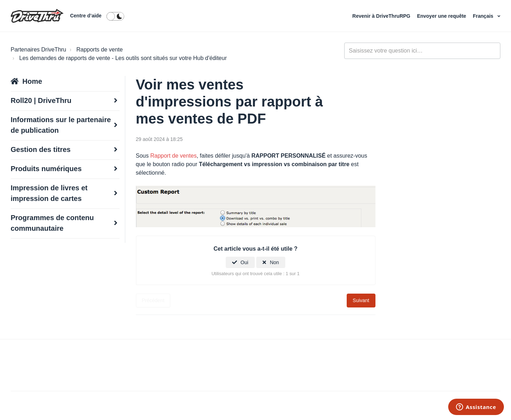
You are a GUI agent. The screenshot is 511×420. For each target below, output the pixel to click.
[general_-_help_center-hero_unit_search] (422, 51)
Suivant (361, 300)
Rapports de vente (100, 50)
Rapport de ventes (173, 156)
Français (484, 16)
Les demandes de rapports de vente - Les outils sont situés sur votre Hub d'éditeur (123, 58)
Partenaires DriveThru (39, 50)
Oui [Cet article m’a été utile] (244, 262)
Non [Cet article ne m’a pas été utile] (274, 262)
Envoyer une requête (442, 16)
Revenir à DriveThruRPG (382, 16)
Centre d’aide (86, 16)
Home (32, 81)
